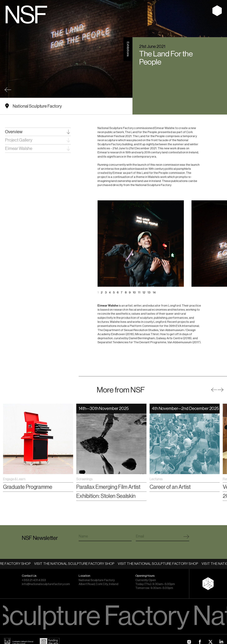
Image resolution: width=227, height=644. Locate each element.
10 (134, 292)
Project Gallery (19, 140)
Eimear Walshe (19, 149)
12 (144, 292)
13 (149, 292)
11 (139, 292)
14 (154, 292)
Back (8, 90)
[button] (221, 390)
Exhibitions (128, 49)
